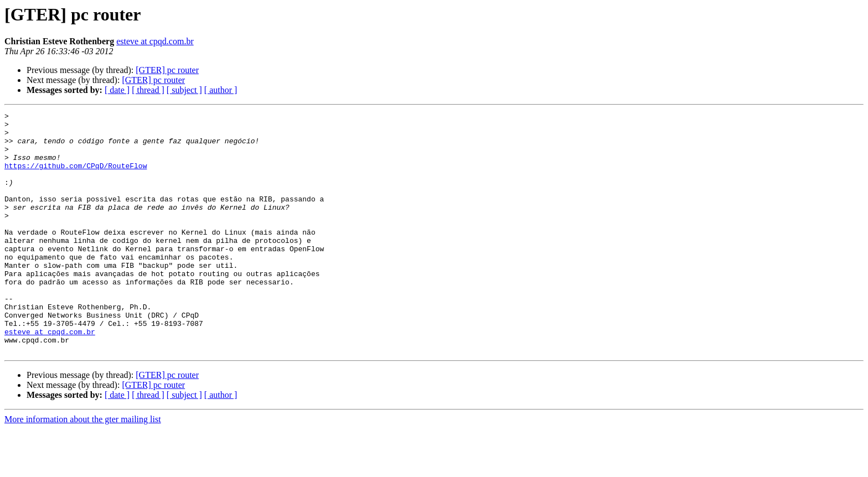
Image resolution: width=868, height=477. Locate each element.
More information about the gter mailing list (83, 467)
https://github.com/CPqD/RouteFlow (76, 177)
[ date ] (117, 90)
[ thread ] (148, 90)
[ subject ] (184, 90)
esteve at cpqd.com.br (155, 41)
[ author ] (221, 90)
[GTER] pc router (167, 70)
